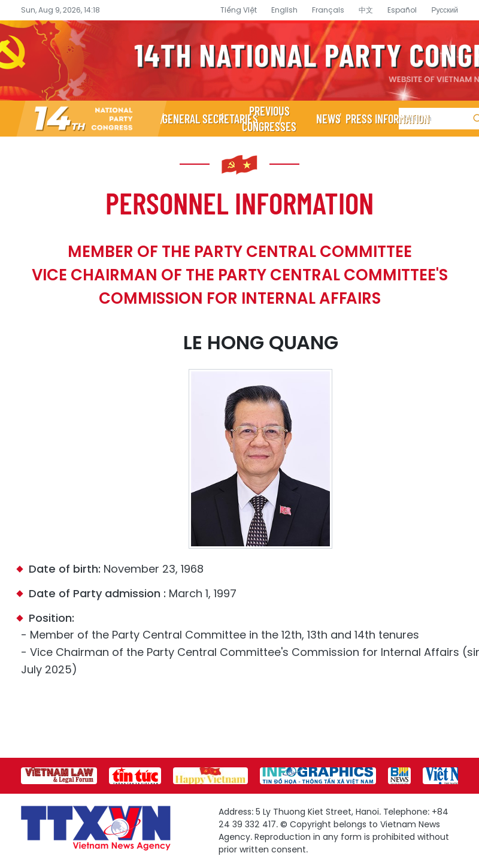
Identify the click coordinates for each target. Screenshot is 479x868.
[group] (59, 776)
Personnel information (239, 202)
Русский (445, 10)
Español (402, 10)
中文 (366, 10)
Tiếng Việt (239, 10)
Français (328, 10)
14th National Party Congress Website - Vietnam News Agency (239, 61)
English (284, 10)
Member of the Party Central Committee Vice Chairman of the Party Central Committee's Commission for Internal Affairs (240, 275)
